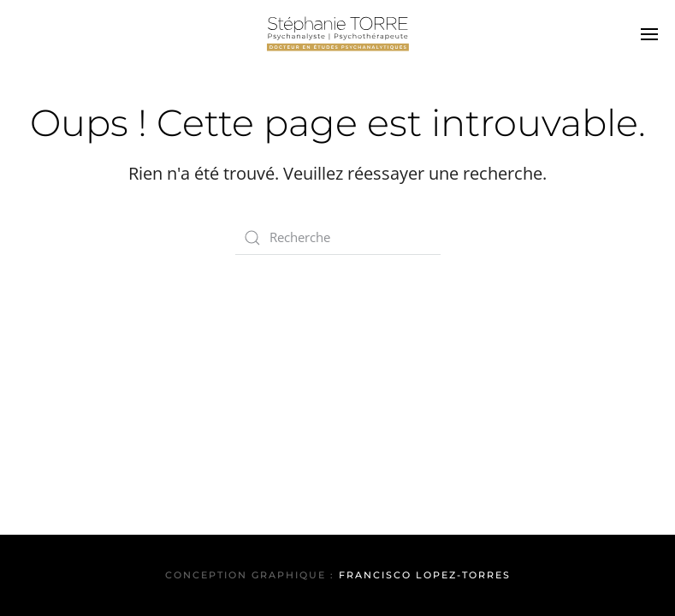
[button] (649, 34)
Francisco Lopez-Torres (425, 575)
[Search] (338, 238)
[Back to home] (338, 34)
